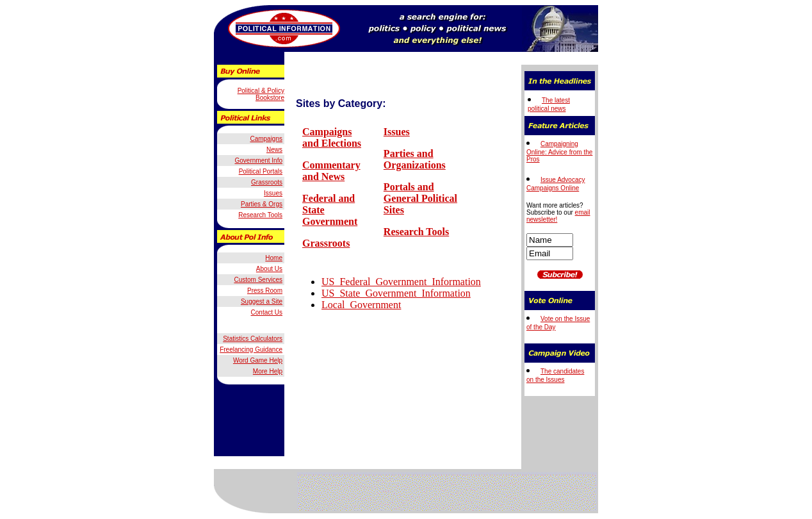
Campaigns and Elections (332, 137)
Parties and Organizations (415, 159)
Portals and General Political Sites (420, 198)
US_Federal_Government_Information (401, 282)
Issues (397, 132)
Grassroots (326, 243)
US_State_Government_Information (396, 293)
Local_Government (361, 305)
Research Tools (416, 232)
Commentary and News (331, 171)
